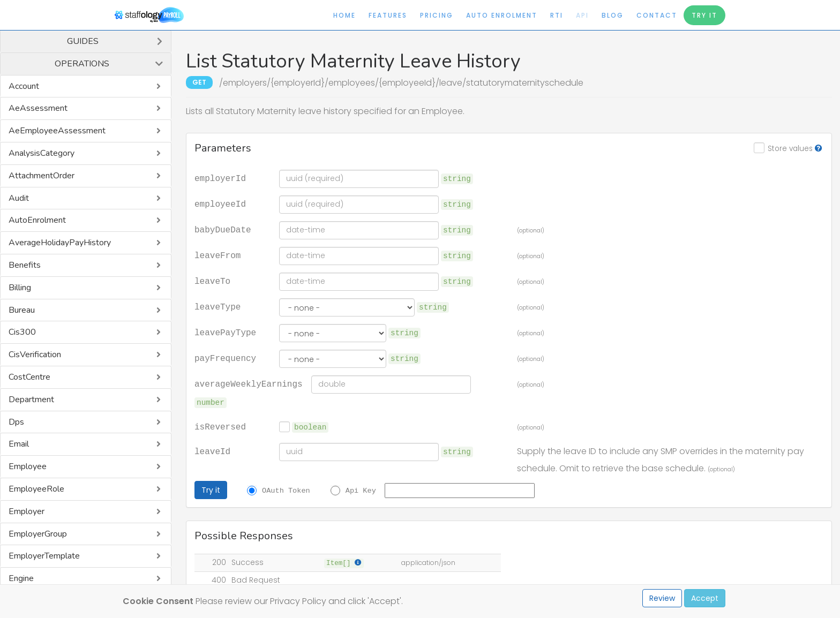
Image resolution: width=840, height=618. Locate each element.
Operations (82, 64)
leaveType (217, 306)
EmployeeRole (36, 489)
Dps (16, 422)
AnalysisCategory (42, 153)
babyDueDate (223, 229)
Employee (28, 466)
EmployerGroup (38, 534)
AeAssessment (38, 108)
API (582, 15)
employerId (220, 178)
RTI (557, 15)
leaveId (212, 451)
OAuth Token (286, 490)
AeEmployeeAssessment (57, 131)
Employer (27, 511)
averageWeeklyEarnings (249, 383)
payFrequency (225, 358)
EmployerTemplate (44, 556)
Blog (613, 15)
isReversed (220, 426)
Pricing (437, 15)
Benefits (25, 265)
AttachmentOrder (42, 176)
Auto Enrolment (502, 15)
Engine (21, 578)
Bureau (22, 310)
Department (31, 400)
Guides (83, 41)
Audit (19, 198)
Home (344, 15)
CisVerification (35, 355)
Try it (211, 490)
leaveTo (212, 281)
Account (24, 86)
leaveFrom (217, 255)
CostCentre (29, 377)
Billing (20, 288)
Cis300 (22, 332)
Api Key (361, 490)
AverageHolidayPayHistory (60, 243)
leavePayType (225, 332)
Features (388, 15)
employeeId (220, 204)
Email (19, 444)
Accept (705, 598)
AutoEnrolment (37, 220)
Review (662, 598)
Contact (657, 15)
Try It (704, 15)
